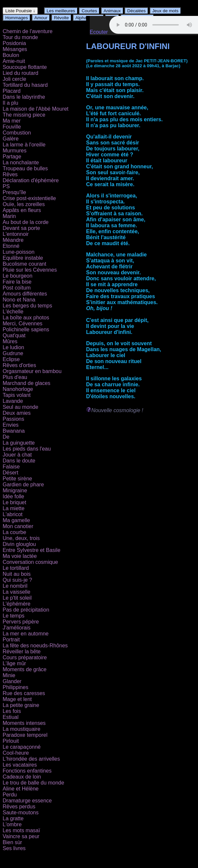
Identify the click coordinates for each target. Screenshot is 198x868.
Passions (13, 419)
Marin (9, 216)
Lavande (13, 401)
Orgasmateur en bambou (32, 371)
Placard (12, 91)
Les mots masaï (21, 830)
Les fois (12, 711)
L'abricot (13, 514)
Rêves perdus (19, 807)
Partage (12, 157)
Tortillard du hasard (25, 85)
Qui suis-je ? (17, 580)
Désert (10, 473)
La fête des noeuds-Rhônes (35, 646)
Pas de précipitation (26, 610)
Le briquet (14, 502)
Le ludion (13, 347)
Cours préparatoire (25, 657)
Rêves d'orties (19, 365)
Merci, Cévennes (23, 324)
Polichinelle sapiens (26, 329)
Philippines (15, 687)
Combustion (17, 133)
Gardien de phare (23, 485)
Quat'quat (14, 335)
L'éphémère (17, 604)
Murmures (15, 151)
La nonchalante (21, 163)
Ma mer (12, 121)
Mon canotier (18, 526)
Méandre (13, 240)
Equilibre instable (23, 258)
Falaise (11, 467)
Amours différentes (25, 294)
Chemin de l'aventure (28, 31)
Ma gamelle (16, 520)
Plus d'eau (15, 377)
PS (6, 186)
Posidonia (14, 43)
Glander (12, 681)
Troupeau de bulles (25, 168)
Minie (9, 675)
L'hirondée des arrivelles (31, 759)
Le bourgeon (18, 276)
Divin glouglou (19, 544)
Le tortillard (16, 568)
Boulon (11, 55)
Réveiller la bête (22, 651)
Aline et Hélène (21, 789)
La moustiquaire (22, 729)
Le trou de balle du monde (33, 783)
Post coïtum (17, 288)
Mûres (10, 341)
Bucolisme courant (25, 264)
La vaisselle (17, 592)
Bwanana (14, 431)
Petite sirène (17, 479)
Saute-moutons (21, 813)
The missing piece (24, 115)
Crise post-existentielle (29, 198)
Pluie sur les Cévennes (30, 270)
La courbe (14, 532)
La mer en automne (26, 634)
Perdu (10, 795)
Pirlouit (11, 741)
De (6, 437)
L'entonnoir (16, 234)
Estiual (11, 717)
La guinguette (19, 443)
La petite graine (21, 705)
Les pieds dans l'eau (27, 449)
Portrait (11, 640)
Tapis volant (17, 395)
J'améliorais (17, 628)
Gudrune (13, 353)
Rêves (10, 174)
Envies (11, 425)
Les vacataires (20, 765)
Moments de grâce (25, 669)
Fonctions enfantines (27, 771)
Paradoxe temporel (25, 735)
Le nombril (15, 586)
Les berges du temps (27, 306)
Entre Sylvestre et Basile (31, 550)
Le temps (14, 616)
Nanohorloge (18, 389)
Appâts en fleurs (22, 210)
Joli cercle (14, 79)
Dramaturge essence (27, 801)
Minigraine (15, 490)
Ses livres (14, 848)
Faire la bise (17, 282)
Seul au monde (21, 407)
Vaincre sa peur (21, 836)
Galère (11, 139)
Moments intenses (24, 723)
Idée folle (13, 496)
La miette (14, 508)
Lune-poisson (19, 252)
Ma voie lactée (20, 556)
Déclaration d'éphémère (31, 180)
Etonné (11, 246)
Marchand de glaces (26, 383)
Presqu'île (14, 192)
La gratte (13, 818)
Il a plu (10, 103)
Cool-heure (16, 753)
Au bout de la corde (26, 222)
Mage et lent (17, 699)
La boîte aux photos (26, 318)
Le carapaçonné (22, 747)
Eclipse (11, 359)
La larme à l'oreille (24, 145)
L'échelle (13, 312)
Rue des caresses (24, 693)
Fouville (12, 127)
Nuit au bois (17, 574)
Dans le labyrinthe (24, 97)
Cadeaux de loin (22, 777)
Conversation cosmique (30, 562)
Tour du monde (20, 37)
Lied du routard (21, 73)
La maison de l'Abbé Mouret (36, 109)
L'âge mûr (14, 663)
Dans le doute (19, 461)
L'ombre (12, 824)
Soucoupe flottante (25, 67)
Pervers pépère (21, 622)
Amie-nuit (14, 61)
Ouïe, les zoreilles (24, 204)
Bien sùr (12, 842)
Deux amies (17, 413)
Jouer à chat (17, 455)
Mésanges (15, 49)
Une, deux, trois (21, 538)
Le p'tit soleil (17, 598)
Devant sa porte (21, 228)
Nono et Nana (19, 300)
